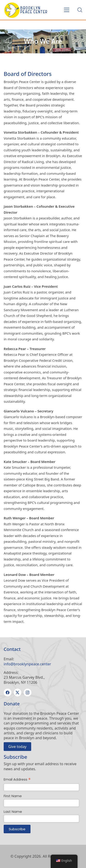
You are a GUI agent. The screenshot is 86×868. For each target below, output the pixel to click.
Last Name (13, 812)
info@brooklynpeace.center (27, 664)
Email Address (17, 780)
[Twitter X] (18, 693)
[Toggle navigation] (67, 10)
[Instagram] (28, 693)
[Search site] (80, 10)
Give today (17, 747)
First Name (13, 796)
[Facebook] (8, 693)
